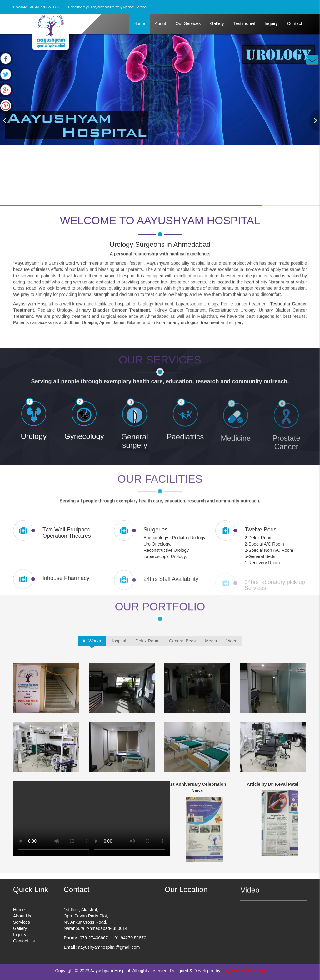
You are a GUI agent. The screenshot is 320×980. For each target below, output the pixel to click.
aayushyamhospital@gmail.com (113, 7)
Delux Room (148, 641)
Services (22, 925)
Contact (295, 23)
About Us (22, 919)
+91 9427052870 (43, 7)
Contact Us (24, 944)
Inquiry (271, 23)
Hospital (118, 641)
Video (232, 641)
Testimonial (244, 23)
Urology (34, 439)
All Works (92, 641)
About (160, 23)
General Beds (182, 641)
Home (139, 23)
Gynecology (84, 442)
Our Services (188, 23)
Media (211, 641)
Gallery (217, 23)
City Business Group (243, 971)
